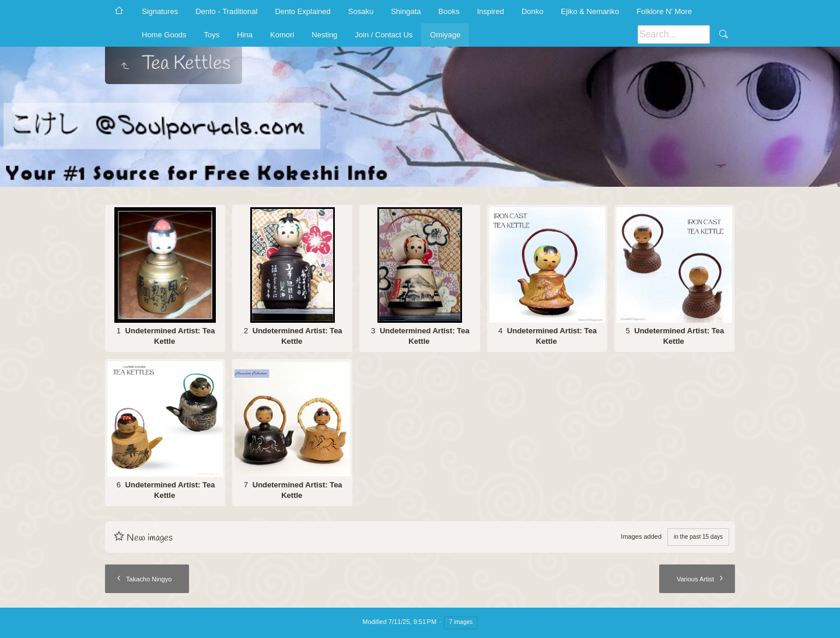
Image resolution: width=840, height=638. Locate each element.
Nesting (324, 35)
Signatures (160, 11)
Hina (245, 35)
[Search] (674, 34)
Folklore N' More (664, 11)
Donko (533, 11)
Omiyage (445, 35)
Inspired (491, 11)
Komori (282, 35)
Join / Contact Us (384, 35)
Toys (212, 35)
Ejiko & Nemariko (590, 11)
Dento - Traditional (226, 11)
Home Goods (164, 35)
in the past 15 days (698, 537)
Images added (641, 536)
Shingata (406, 11)
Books (449, 11)
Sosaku (361, 11)
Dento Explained (302, 11)
